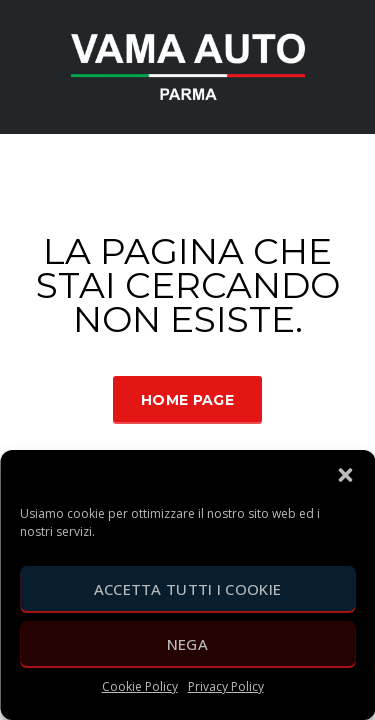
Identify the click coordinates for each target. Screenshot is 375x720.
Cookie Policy (140, 686)
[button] (345, 475)
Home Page (187, 400)
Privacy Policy (226, 686)
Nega (187, 644)
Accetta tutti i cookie (188, 589)
